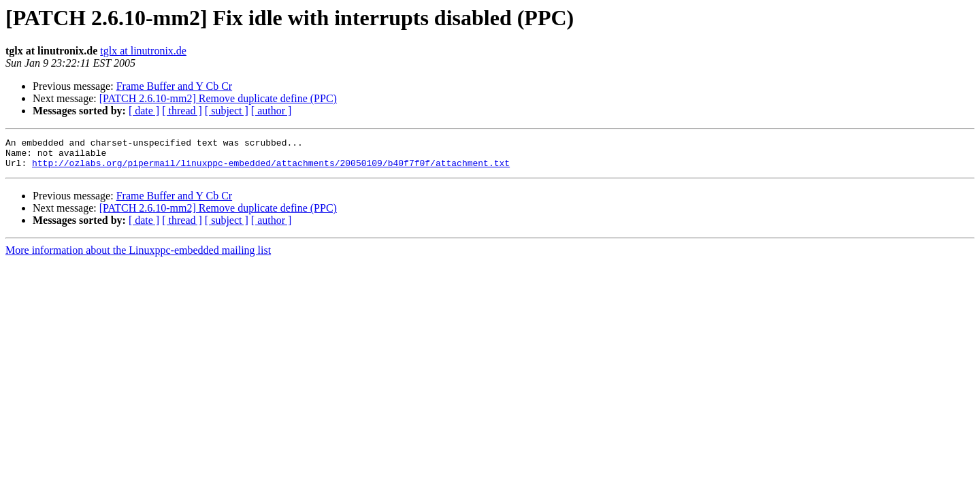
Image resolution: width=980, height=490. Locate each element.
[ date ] (144, 111)
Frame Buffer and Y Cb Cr (174, 86)
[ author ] (272, 111)
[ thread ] (182, 111)
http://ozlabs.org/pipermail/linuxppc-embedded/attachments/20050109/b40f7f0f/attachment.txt (271, 169)
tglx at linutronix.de (143, 51)
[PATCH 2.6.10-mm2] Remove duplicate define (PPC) (218, 98)
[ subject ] (227, 111)
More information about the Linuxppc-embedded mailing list (138, 256)
